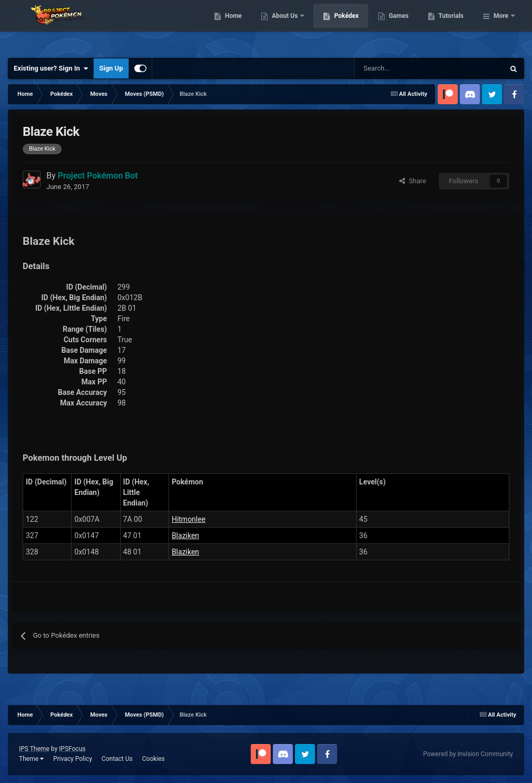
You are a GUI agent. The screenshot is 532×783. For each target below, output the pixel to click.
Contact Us (117, 759)
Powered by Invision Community (468, 754)
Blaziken (185, 536)
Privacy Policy (73, 759)
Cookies (154, 759)
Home (287, 26)
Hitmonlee (189, 519)
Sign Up (111, 68)
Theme (31, 759)
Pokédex (401, 26)
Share (413, 181)
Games (453, 26)
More (501, 26)
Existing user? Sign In (51, 68)
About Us (339, 26)
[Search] (392, 68)
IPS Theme (34, 749)
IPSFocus (72, 749)
